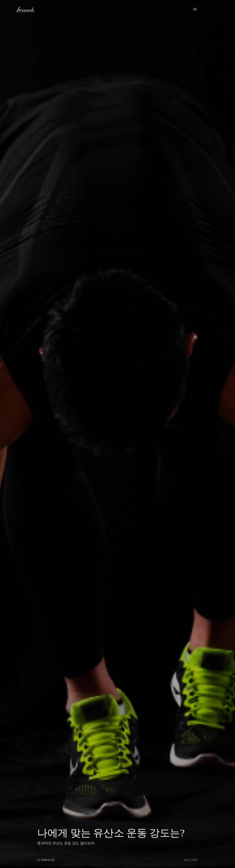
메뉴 (10, 9)
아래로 (226, 858)
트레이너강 (48, 860)
